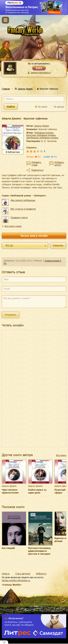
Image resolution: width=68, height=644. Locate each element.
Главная (6, 89)
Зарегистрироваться (41, 72)
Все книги (61, 455)
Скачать (58, 245)
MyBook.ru (41, 574)
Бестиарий (8, 548)
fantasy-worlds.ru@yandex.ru (16, 580)
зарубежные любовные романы (42, 138)
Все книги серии (13, 226)
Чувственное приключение (10, 491)
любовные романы (44, 133)
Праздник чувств (19, 217)
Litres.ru (6, 574)
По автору (57, 107)
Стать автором (23, 574)
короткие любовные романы (41, 135)
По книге (41, 107)
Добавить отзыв (36, 163)
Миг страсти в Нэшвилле (23, 209)
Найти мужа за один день (37, 491)
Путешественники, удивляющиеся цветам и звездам (40, 551)
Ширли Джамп (25, 89)
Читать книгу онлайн (34, 236)
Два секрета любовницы (23, 200)
